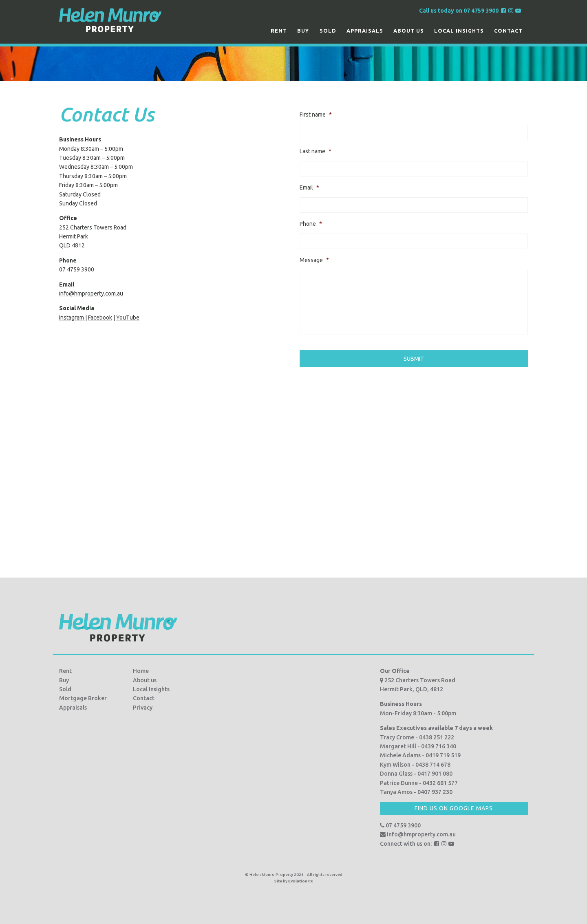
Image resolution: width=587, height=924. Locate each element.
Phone (311, 224)
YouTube (128, 318)
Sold (328, 31)
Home (141, 671)
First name (316, 115)
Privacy (143, 708)
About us (409, 31)
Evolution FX (301, 881)
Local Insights (459, 31)
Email (309, 187)
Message (314, 260)
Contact (508, 31)
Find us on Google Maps (454, 808)
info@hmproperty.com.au (91, 293)
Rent (279, 31)
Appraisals (365, 31)
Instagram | (73, 318)
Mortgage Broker (83, 698)
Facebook (100, 318)
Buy (303, 31)
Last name (316, 151)
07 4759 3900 (77, 269)
